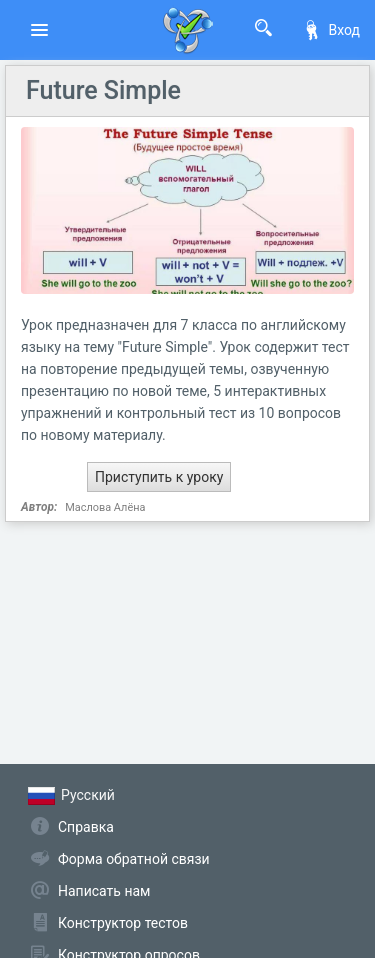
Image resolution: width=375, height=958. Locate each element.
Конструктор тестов (123, 923)
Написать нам (104, 891)
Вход (331, 30)
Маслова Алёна (105, 507)
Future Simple (103, 90)
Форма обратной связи (134, 859)
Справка (86, 827)
